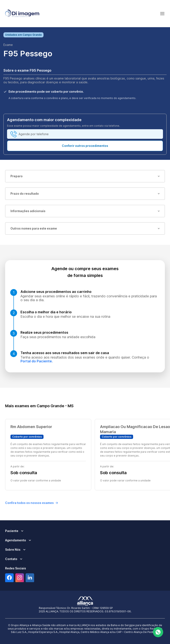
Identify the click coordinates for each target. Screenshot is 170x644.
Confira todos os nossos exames (32, 503)
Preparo (85, 176)
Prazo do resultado (85, 194)
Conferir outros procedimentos (85, 146)
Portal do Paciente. (37, 361)
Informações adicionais (85, 211)
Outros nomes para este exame (85, 228)
